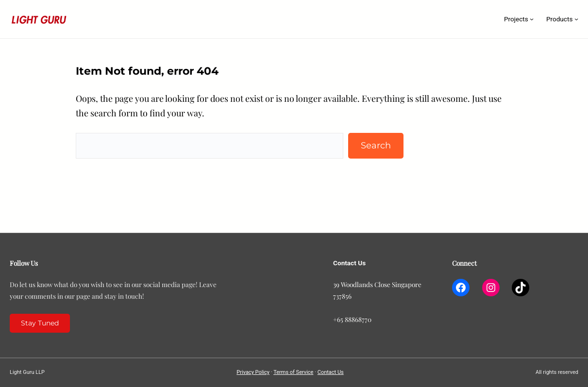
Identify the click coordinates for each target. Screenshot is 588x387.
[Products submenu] (576, 19)
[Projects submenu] (532, 19)
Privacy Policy (253, 372)
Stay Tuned (40, 323)
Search (376, 145)
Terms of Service (293, 372)
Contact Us (331, 372)
